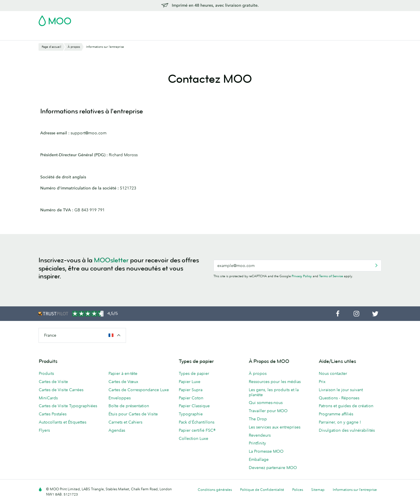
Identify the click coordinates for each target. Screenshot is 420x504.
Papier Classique (194, 406)
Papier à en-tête (123, 373)
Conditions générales (215, 490)
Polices (298, 490)
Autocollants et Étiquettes (63, 422)
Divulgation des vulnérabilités (347, 430)
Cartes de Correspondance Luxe (139, 390)
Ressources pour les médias (275, 382)
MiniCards (48, 398)
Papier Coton (191, 398)
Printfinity (257, 443)
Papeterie (195, 35)
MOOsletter (111, 260)
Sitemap (318, 490)
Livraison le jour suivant (341, 390)
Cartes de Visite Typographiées (68, 406)
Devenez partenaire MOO (273, 468)
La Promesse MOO (266, 451)
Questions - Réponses (339, 398)
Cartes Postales (90, 35)
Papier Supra (191, 390)
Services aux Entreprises (264, 35)
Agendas (117, 430)
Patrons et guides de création (346, 406)
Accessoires (222, 35)
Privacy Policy (302, 276)
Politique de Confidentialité (262, 490)
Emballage (259, 459)
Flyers (173, 35)
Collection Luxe (194, 438)
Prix (322, 382)
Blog (298, 35)
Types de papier (194, 373)
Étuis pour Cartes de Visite (133, 414)
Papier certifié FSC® (197, 430)
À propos (258, 373)
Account (290, 19)
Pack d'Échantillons (259, 19)
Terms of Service (331, 276)
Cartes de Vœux (123, 382)
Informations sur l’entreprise (355, 490)
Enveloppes (120, 398)
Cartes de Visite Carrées (61, 390)
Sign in (310, 19)
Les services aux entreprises (275, 427)
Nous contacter (333, 373)
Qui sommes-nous (266, 403)
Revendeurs (260, 435)
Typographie (191, 414)
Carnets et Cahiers (125, 422)
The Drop (258, 419)
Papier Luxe (190, 382)
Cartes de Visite (54, 35)
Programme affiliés (336, 414)
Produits (46, 373)
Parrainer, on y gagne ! (340, 422)
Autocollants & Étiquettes (136, 35)
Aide (313, 35)
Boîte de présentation (129, 406)
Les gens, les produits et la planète (274, 392)
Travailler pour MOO (268, 411)
